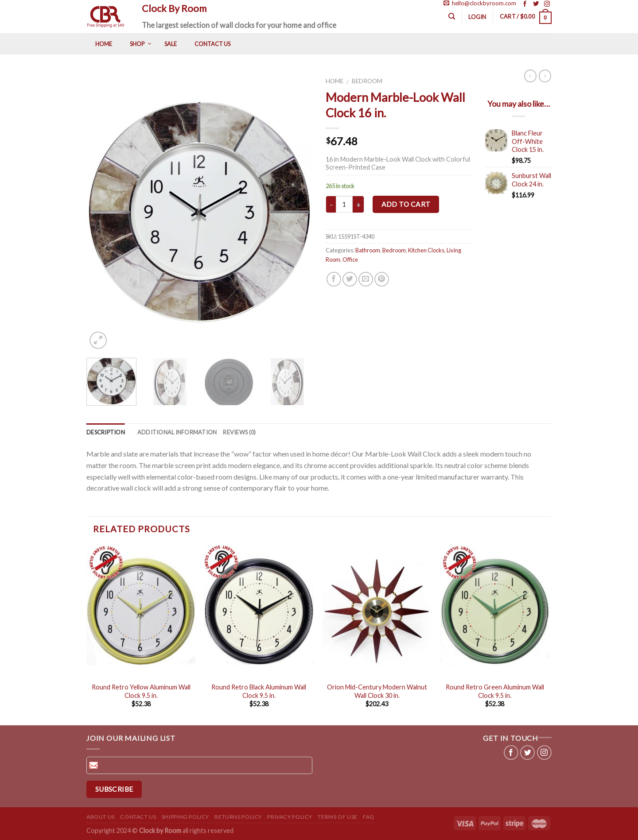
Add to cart (406, 204)
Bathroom (368, 250)
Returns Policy (238, 817)
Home (335, 81)
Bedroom (367, 81)
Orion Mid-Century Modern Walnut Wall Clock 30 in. (377, 691)
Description (106, 432)
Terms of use (337, 817)
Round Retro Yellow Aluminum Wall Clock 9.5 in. (141, 691)
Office (350, 259)
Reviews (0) (239, 432)
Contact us (138, 817)
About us (101, 817)
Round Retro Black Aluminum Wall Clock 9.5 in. (259, 691)
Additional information (177, 432)
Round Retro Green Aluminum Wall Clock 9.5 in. (495, 691)
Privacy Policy (290, 817)
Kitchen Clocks (426, 250)
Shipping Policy (185, 817)
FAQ (369, 817)
